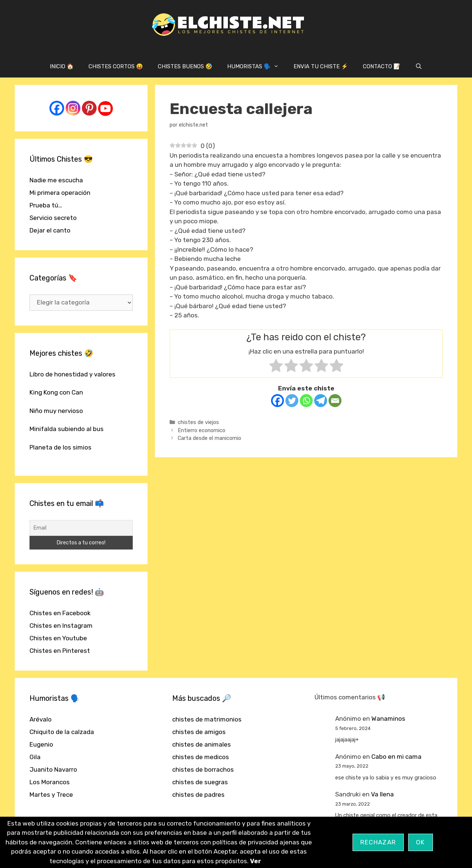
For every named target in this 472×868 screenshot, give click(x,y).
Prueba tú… (46, 205)
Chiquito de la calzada (62, 732)
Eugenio (41, 744)
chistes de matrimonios (207, 719)
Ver (256, 861)
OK (421, 842)
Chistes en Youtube (58, 638)
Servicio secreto (53, 218)
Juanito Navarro (53, 769)
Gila (35, 757)
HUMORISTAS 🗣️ (257, 66)
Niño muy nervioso (56, 411)
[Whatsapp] (306, 401)
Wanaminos (388, 719)
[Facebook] (277, 401)
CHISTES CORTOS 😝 (116, 66)
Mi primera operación (60, 193)
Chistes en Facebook (60, 613)
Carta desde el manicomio (209, 438)
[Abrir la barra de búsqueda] (419, 66)
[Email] (335, 401)
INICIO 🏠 (62, 66)
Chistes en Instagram (61, 626)
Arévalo (41, 719)
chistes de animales (202, 744)
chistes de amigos (199, 732)
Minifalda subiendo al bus (67, 429)
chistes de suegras (200, 782)
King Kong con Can (56, 392)
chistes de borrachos (203, 769)
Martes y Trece (51, 795)
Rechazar (378, 842)
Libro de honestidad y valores (72, 374)
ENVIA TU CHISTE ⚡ (321, 66)
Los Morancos (50, 782)
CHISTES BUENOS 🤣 (185, 66)
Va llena (382, 794)
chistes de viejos (198, 422)
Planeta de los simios (60, 447)
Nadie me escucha (56, 180)
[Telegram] (321, 401)
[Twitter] (292, 401)
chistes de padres (198, 795)
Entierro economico (202, 430)
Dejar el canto (50, 230)
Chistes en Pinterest (60, 651)
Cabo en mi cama (396, 757)
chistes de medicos (201, 757)
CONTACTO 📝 (382, 66)
